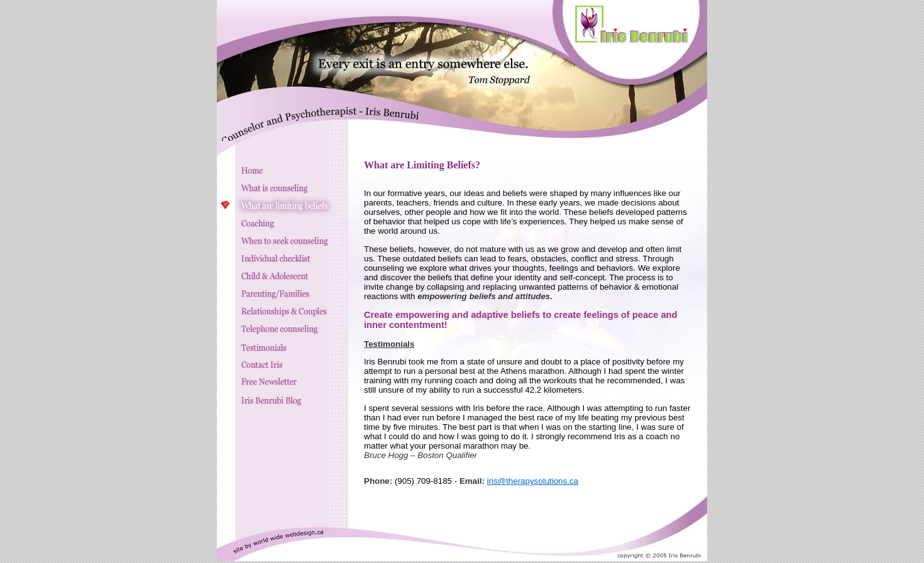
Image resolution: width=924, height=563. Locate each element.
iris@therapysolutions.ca (533, 481)
